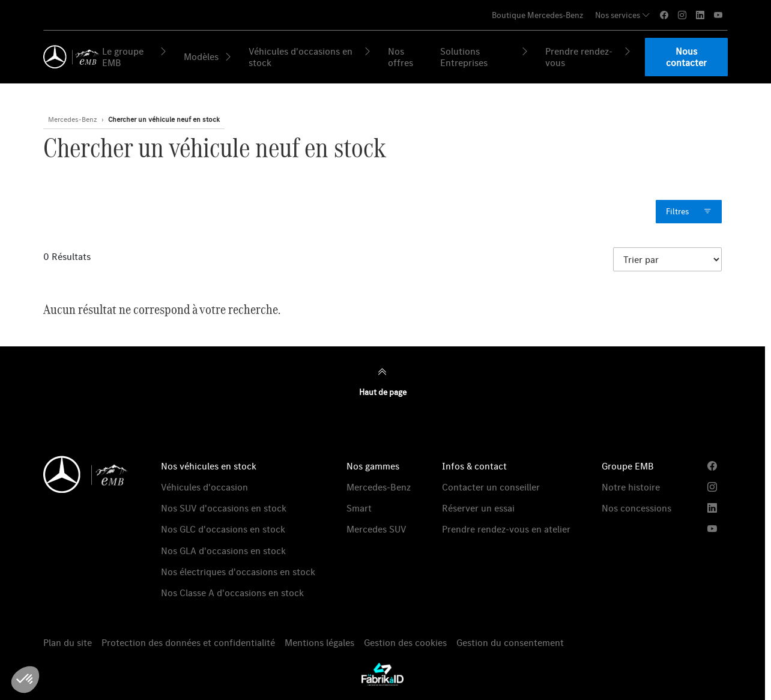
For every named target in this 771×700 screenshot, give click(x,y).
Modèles (208, 56)
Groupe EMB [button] (628, 466)
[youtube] (718, 15)
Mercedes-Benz (379, 487)
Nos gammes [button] (373, 466)
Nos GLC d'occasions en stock (223, 529)
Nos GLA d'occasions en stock (223, 551)
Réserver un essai (478, 508)
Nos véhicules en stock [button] (209, 466)
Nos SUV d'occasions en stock (224, 508)
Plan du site (68, 643)
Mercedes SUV (376, 529)
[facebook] (664, 15)
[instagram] (682, 15)
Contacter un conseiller (491, 487)
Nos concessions (636, 508)
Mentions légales (319, 643)
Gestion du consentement (510, 643)
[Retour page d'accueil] (69, 57)
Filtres (689, 212)
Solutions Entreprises (485, 57)
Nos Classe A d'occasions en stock (232, 593)
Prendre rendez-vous (589, 57)
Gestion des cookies (405, 643)
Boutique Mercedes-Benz (537, 15)
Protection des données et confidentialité (188, 643)
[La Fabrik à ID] (382, 674)
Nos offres (401, 57)
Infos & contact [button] (474, 466)
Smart (359, 508)
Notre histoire (631, 487)
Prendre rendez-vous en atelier (506, 529)
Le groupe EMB (135, 57)
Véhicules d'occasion (204, 487)
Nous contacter (686, 57)
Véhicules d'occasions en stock (310, 57)
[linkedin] (700, 15)
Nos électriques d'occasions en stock (238, 572)
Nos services (623, 15)
